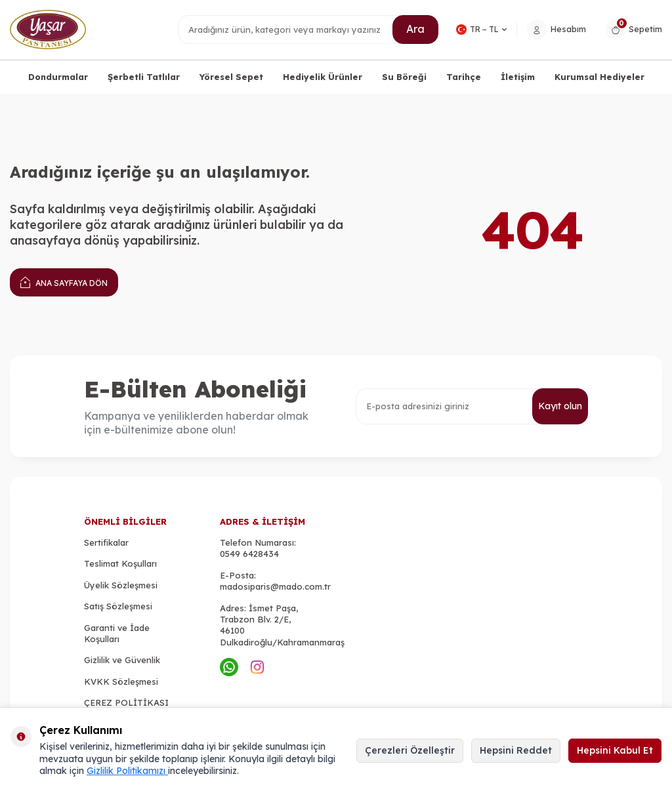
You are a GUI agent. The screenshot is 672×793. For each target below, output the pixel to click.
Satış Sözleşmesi (118, 606)
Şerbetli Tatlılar (144, 77)
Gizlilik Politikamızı (127, 771)
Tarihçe (464, 77)
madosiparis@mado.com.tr (275, 586)
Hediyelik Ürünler (323, 77)
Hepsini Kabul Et (615, 750)
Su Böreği (404, 77)
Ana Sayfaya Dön (64, 282)
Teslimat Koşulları (120, 563)
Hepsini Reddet (516, 750)
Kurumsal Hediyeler (599, 77)
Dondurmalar (58, 77)
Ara (415, 29)
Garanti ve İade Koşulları (117, 633)
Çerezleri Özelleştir (410, 750)
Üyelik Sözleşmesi (121, 585)
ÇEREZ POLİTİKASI (126, 702)
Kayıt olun (560, 406)
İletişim (518, 77)
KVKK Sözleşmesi (121, 681)
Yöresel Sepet (231, 77)
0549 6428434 (249, 554)
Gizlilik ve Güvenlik (122, 660)
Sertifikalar (106, 542)
